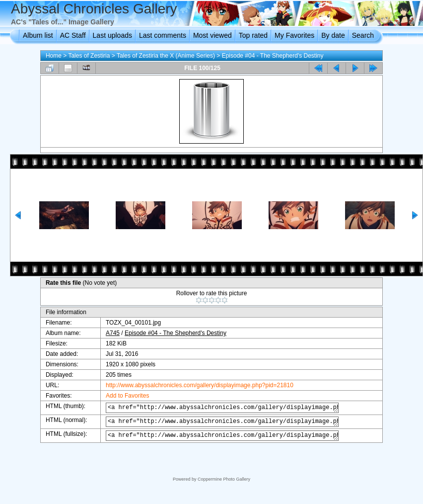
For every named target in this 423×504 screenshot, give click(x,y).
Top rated (253, 35)
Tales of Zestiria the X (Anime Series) (166, 56)
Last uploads (112, 35)
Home (54, 56)
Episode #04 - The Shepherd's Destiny (273, 56)
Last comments (163, 35)
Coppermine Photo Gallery (224, 479)
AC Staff (73, 35)
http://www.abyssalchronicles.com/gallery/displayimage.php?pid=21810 (195, 385)
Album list (38, 35)
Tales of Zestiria (89, 56)
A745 (108, 333)
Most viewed (212, 35)
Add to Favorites (122, 396)
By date (333, 35)
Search (363, 35)
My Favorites (294, 35)
